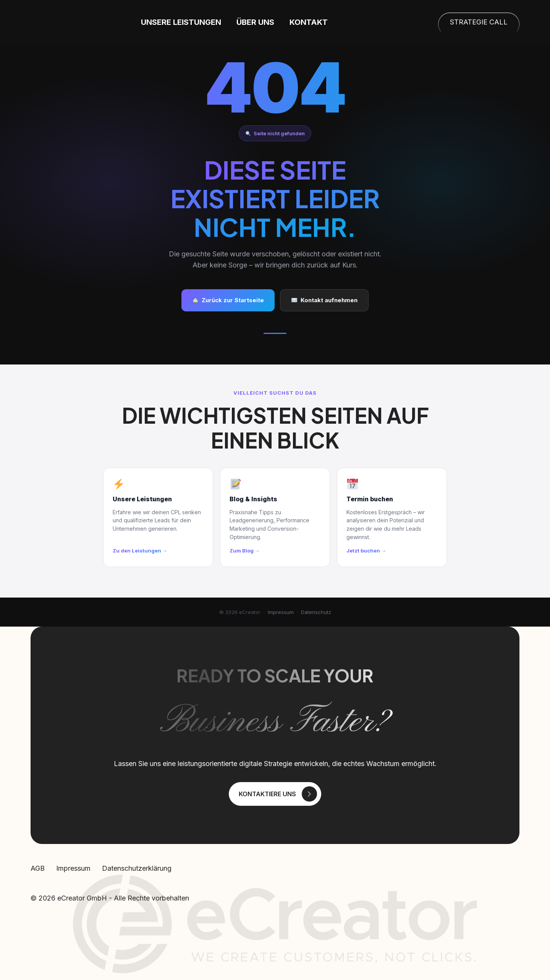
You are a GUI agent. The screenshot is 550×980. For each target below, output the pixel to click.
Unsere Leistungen (212, 22)
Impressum (281, 612)
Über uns (287, 22)
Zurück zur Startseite (228, 300)
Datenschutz (316, 612)
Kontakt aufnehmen (324, 300)
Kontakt (340, 22)
